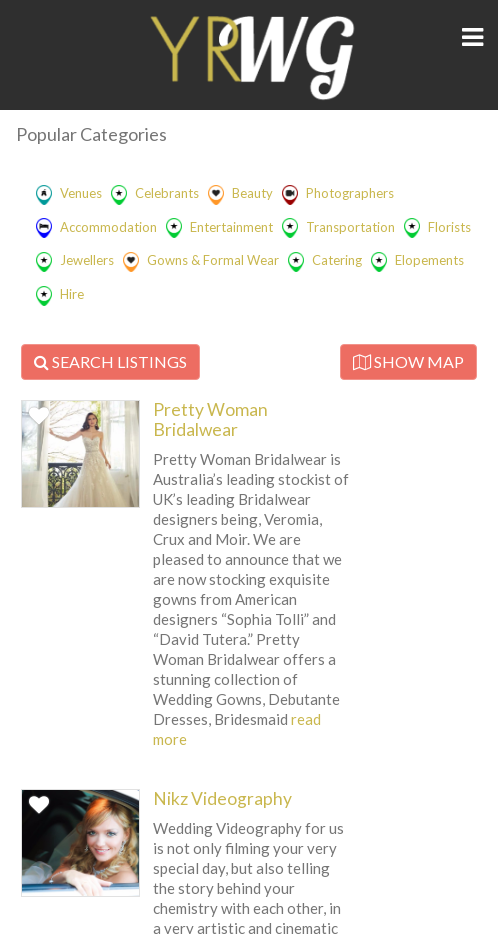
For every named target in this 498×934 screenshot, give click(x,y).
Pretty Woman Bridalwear (210, 419)
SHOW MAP (408, 361)
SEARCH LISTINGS (110, 361)
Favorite (41, 422)
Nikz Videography (222, 798)
